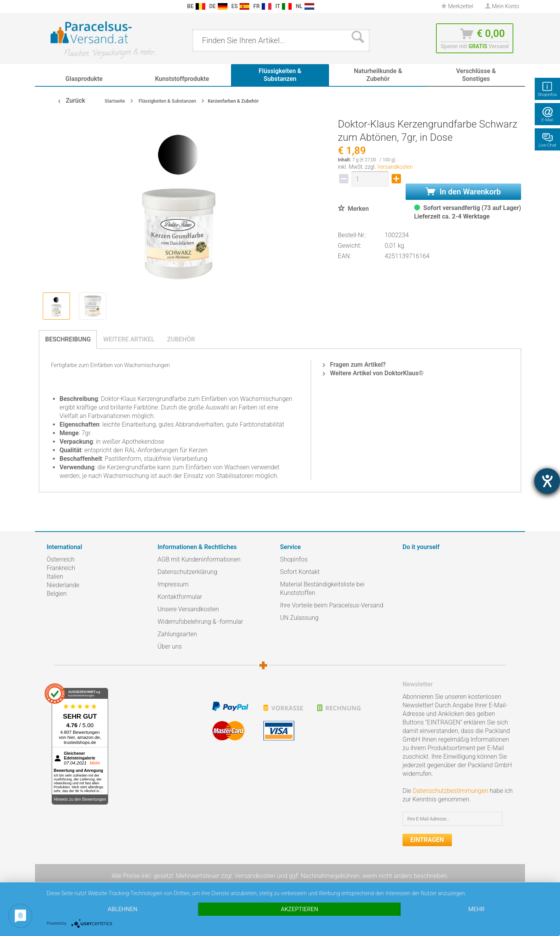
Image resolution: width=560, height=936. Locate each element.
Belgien (57, 594)
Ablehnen (122, 909)
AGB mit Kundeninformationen (199, 559)
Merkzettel (457, 6)
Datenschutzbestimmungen (450, 791)
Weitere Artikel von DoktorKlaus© (373, 373)
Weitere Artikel (129, 339)
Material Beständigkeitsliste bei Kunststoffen (322, 589)
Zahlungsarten (177, 634)
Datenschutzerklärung (187, 572)
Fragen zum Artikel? (354, 365)
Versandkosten (395, 167)
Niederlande (63, 585)
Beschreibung (68, 339)
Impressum (173, 584)
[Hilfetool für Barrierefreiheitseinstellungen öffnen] (547, 481)
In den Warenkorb (463, 192)
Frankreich (61, 568)
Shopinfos (294, 559)
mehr (476, 909)
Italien (55, 576)
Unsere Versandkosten (188, 609)
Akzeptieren (299, 909)
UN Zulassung (299, 618)
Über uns (170, 646)
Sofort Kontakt (300, 572)
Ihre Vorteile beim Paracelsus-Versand (332, 605)
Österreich (61, 559)
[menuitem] (51, 6)
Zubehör (181, 339)
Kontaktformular (180, 597)
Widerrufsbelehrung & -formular (200, 622)
